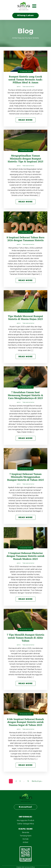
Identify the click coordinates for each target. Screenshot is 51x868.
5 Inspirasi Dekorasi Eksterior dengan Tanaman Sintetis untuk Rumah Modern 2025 (26, 556)
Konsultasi (25, 807)
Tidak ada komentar (28, 87)
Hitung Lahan (25, 15)
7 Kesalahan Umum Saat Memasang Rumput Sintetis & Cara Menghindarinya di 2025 (26, 395)
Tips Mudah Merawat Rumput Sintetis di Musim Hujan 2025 (25, 318)
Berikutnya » (37, 781)
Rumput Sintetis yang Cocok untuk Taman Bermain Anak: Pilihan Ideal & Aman (25, 79)
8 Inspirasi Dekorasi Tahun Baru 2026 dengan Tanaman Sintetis (25, 239)
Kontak (26, 839)
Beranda (26, 832)
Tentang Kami (26, 836)
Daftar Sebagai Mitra (26, 824)
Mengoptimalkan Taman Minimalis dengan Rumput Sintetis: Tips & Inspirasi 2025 (25, 159)
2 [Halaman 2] (16, 781)
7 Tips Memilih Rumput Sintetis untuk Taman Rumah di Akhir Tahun (25, 638)
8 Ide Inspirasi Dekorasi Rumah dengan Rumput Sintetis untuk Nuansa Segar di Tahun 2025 (26, 722)
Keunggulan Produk (25, 820)
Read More (26, 120)
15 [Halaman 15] (28, 781)
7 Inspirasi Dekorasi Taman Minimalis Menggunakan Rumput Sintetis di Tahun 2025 (26, 477)
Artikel (25, 842)
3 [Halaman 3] (20, 781)
